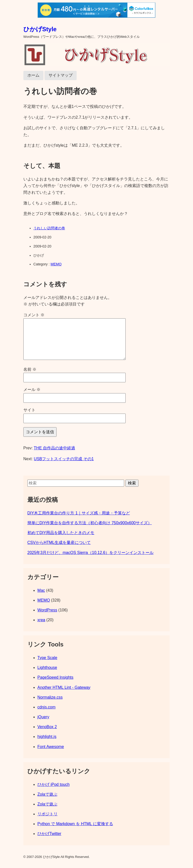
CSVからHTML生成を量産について (59, 542)
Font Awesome (51, 747)
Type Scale (47, 658)
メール (32, 390)
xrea (41, 620)
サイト (29, 410)
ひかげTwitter (49, 834)
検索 (132, 483)
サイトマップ (61, 75)
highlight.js (47, 737)
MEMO (56, 264)
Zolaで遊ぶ (47, 794)
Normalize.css (50, 697)
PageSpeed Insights (55, 677)
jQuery (43, 717)
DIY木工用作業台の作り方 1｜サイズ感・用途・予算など (79, 513)
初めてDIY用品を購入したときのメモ (61, 533)
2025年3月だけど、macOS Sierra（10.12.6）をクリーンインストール (90, 553)
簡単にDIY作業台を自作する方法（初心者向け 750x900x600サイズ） (90, 523)
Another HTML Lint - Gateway (64, 687)
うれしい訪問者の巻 (49, 228)
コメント (34, 315)
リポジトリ (47, 814)
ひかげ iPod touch (54, 784)
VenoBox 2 (47, 727)
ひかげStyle (40, 29)
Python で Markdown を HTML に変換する (75, 824)
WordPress (47, 610)
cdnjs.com (46, 707)
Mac (41, 590)
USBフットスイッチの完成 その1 (64, 459)
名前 (30, 369)
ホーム (33, 75)
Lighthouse (47, 668)
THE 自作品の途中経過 (54, 448)
